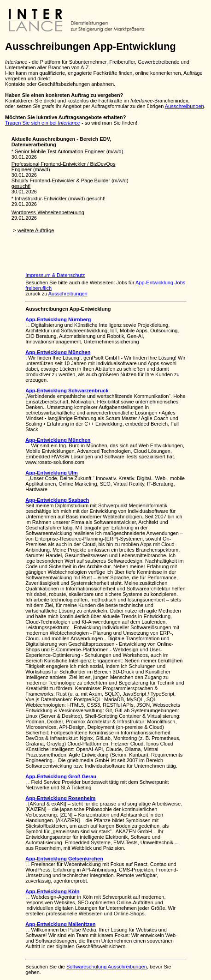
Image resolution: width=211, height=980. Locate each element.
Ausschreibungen (185, 106)
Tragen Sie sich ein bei (43, 123)
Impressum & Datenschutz (55, 275)
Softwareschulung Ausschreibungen (107, 967)
